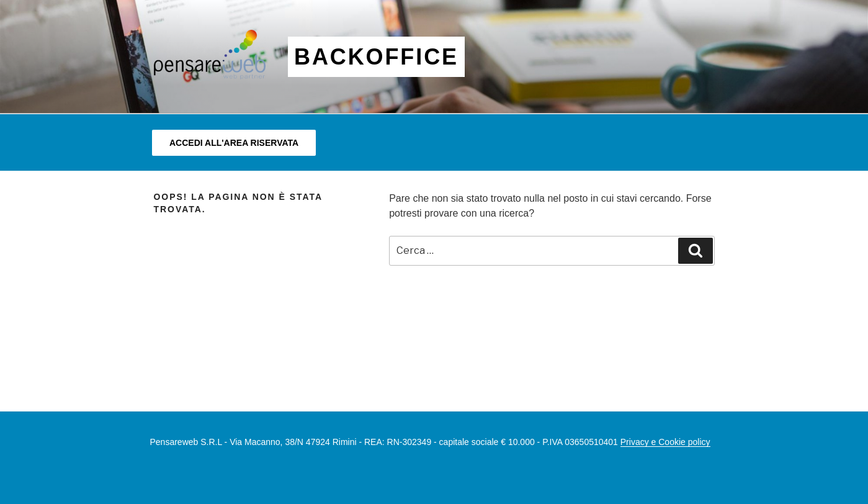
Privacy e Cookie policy (665, 442)
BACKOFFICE (376, 57)
